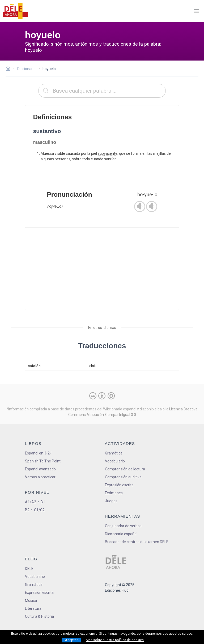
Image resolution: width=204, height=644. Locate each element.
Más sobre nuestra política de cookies (115, 640)
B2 (27, 510)
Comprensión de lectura (125, 469)
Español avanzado (40, 469)
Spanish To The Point (43, 461)
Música (31, 600)
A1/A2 (31, 502)
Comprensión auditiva (123, 477)
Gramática (114, 453)
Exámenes (114, 493)
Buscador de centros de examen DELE (137, 542)
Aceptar (71, 640)
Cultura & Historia (39, 616)
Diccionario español (121, 534)
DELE (29, 569)
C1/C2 (39, 510)
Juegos (111, 501)
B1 (43, 502)
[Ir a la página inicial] (9, 69)
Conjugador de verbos (123, 526)
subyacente (108, 153)
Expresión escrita (119, 485)
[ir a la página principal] (15, 11)
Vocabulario (115, 461)
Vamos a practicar (40, 477)
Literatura (33, 608)
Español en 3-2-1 (39, 453)
